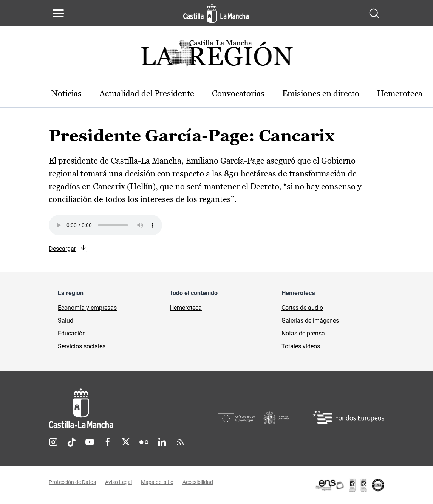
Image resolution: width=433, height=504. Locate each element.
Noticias (67, 94)
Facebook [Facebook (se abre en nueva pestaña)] (108, 442)
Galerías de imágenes (310, 321)
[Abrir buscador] (374, 13)
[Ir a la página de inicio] (216, 13)
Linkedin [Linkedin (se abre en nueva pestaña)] (162, 442)
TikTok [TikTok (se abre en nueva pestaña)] (71, 442)
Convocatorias (239, 94)
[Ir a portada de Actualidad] (216, 56)
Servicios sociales (82, 346)
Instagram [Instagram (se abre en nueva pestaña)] (53, 442)
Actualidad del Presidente (148, 94)
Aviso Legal (118, 482)
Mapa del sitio (157, 482)
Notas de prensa (303, 333)
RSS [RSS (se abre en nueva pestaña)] (180, 442)
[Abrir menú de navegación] (58, 13)
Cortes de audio (302, 308)
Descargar (62, 249)
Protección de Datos (72, 482)
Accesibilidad (198, 482)
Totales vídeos (301, 346)
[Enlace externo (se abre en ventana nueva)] (349, 485)
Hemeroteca (186, 308)
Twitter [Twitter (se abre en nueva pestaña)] (126, 442)
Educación (72, 333)
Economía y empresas (87, 308)
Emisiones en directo (322, 94)
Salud (66, 321)
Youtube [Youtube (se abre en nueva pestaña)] (90, 442)
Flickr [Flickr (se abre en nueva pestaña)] (144, 442)
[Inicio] (133, 408)
